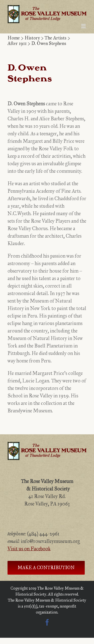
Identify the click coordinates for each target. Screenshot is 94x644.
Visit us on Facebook (29, 549)
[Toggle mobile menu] (84, 26)
